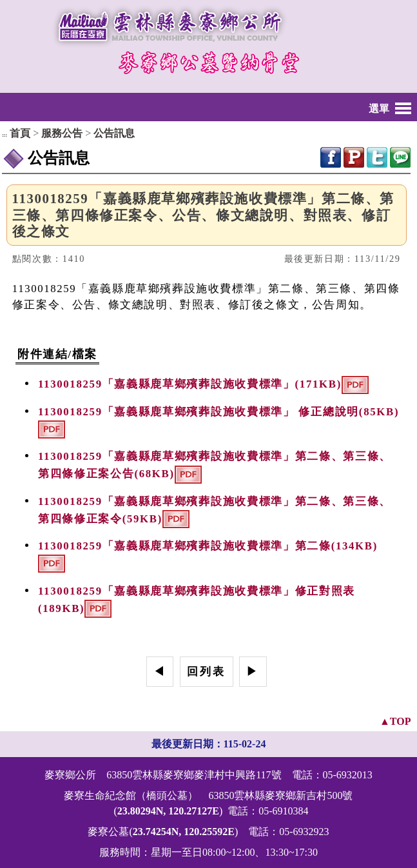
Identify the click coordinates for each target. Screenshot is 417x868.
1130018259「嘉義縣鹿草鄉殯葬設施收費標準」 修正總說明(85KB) (218, 412)
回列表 (207, 672)
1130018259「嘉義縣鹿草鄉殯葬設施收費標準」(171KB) (190, 385)
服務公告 (62, 133)
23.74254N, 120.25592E (184, 832)
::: (5, 135)
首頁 (20, 133)
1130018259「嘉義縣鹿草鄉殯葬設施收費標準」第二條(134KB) (208, 547)
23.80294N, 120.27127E (168, 811)
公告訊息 (114, 133)
